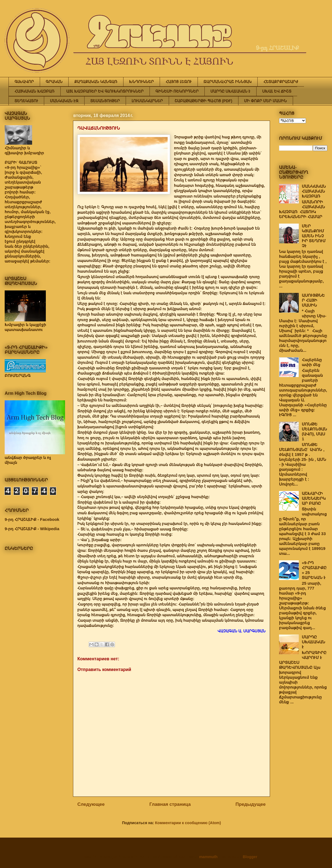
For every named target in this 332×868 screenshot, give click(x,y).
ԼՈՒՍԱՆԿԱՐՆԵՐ (147, 101)
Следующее (91, 804)
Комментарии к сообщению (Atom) (188, 823)
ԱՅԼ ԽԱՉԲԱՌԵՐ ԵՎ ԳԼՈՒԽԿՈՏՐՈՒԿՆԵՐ (105, 91)
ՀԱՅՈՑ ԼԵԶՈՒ (179, 82)
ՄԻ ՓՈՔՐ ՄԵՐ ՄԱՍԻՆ (266, 101)
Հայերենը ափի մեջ (312, 362)
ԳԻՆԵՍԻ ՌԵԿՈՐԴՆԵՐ (177, 91)
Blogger (250, 857)
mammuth (208, 857)
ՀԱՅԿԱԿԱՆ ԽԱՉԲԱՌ (35, 91)
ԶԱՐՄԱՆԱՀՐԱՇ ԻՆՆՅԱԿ (228, 82)
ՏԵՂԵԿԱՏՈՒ (26, 101)
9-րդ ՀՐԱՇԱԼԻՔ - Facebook (32, 519)
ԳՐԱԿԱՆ (54, 82)
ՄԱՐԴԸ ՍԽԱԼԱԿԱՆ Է (230, 91)
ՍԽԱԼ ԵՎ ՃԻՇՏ (277, 91)
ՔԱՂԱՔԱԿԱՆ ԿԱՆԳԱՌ (96, 82)
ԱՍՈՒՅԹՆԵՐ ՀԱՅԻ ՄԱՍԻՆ (313, 300)
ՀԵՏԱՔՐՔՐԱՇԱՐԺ (281, 82)
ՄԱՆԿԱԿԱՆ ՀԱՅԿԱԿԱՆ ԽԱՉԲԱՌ (314, 191)
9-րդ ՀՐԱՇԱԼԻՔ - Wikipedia (32, 529)
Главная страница (170, 804)
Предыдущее (251, 804)
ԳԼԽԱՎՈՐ (24, 82)
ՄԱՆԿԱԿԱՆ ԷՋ (64, 101)
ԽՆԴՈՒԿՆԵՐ (142, 82)
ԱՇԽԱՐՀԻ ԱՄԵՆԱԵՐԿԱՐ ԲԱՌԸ (314, 498)
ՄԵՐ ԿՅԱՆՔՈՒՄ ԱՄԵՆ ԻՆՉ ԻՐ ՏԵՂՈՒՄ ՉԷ (314, 236)
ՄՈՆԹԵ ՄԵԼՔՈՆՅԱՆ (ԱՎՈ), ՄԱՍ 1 (314, 431)
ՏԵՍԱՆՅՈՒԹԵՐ (105, 101)
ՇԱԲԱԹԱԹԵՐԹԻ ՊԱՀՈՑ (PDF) (204, 101)
